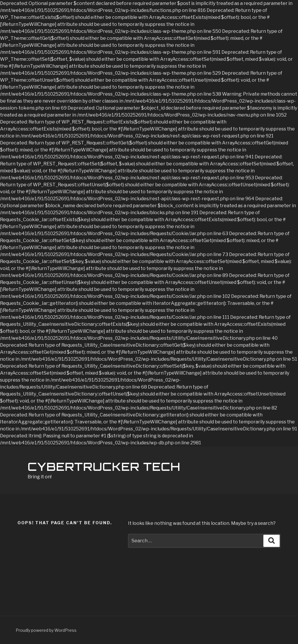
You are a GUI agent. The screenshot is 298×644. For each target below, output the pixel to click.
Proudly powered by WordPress (46, 630)
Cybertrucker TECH (104, 467)
